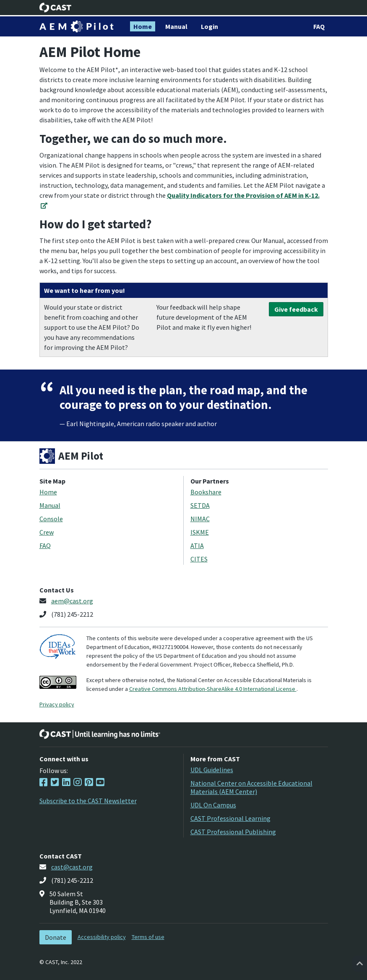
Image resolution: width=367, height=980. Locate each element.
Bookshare (206, 492)
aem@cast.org (72, 601)
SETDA (200, 505)
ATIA (197, 546)
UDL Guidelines (212, 770)
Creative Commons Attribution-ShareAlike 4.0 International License (213, 689)
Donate (56, 937)
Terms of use (148, 937)
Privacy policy (57, 704)
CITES (199, 559)
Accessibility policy (102, 937)
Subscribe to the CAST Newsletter (88, 801)
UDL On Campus (213, 805)
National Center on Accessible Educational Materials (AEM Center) (251, 787)
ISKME (200, 532)
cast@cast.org (72, 867)
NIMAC (200, 519)
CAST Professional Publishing (233, 832)
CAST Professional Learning (230, 818)
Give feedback (296, 309)
